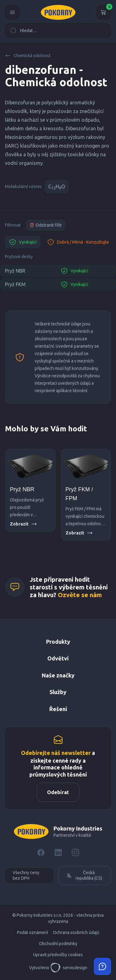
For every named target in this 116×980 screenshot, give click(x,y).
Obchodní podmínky (58, 944)
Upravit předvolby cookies (58, 955)
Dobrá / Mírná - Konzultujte (78, 242)
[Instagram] (75, 852)
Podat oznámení (32, 932)
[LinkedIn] (58, 852)
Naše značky (58, 675)
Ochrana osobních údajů (76, 932)
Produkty (58, 642)
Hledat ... (23, 31)
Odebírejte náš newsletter (56, 753)
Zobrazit (24, 524)
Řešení (58, 709)
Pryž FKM (15, 284)
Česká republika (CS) (84, 875)
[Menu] (12, 12)
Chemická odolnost (28, 56)
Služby (58, 692)
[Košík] (104, 12)
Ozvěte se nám (80, 595)
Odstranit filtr (46, 225)
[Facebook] (41, 852)
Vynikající (23, 242)
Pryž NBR (15, 271)
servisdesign (69, 968)
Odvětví (58, 658)
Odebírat (58, 792)
